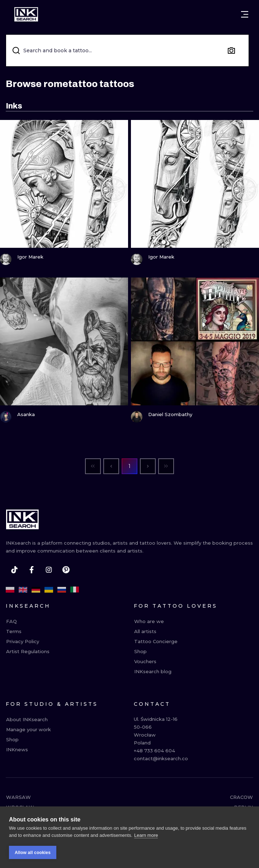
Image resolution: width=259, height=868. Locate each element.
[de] (36, 590)
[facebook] (32, 570)
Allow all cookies (33, 855)
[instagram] (49, 570)
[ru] (62, 590)
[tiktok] (14, 570)
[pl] (10, 590)
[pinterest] (66, 570)
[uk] (49, 590)
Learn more (146, 838)
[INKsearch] (26, 14)
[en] (23, 590)
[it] (75, 590)
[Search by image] (231, 50)
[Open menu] (245, 14)
